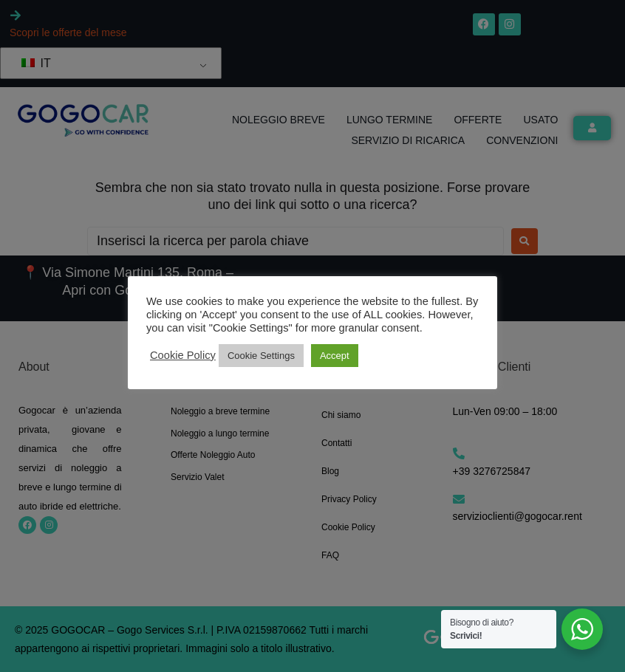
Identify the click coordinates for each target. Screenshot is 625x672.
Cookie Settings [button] (261, 356)
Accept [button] (335, 356)
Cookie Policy (183, 355)
